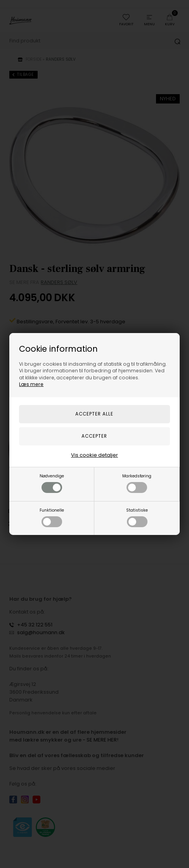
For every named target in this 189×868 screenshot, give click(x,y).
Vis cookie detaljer (94, 455)
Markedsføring (137, 483)
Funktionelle (52, 517)
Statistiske (137, 517)
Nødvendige (52, 483)
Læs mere (31, 384)
